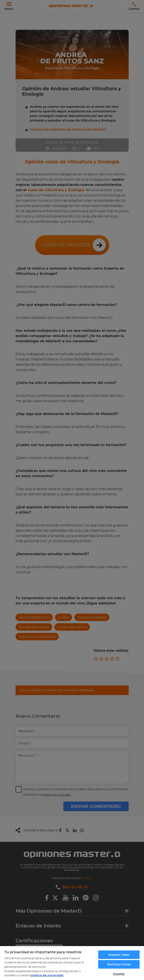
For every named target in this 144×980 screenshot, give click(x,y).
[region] (72, 963)
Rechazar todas (119, 964)
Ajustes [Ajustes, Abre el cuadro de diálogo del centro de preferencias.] (119, 974)
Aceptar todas (119, 955)
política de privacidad (47, 975)
